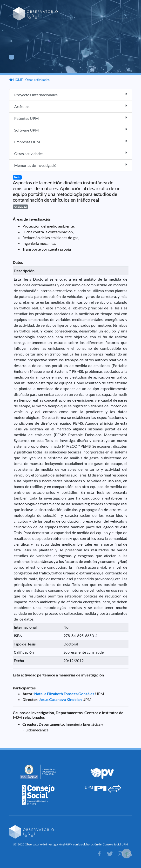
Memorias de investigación (71, 165)
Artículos (71, 106)
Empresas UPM (71, 142)
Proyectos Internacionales (71, 94)
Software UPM (71, 130)
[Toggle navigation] (121, 14)
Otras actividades (37, 80)
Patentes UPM (71, 118)
